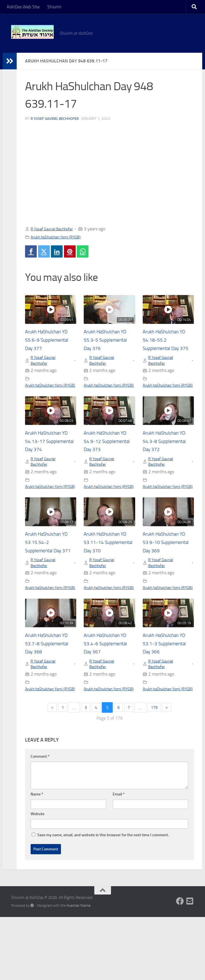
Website (38, 877)
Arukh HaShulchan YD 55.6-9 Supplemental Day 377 (51, 342)
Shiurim (54, 7)
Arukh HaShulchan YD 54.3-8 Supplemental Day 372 (168, 460)
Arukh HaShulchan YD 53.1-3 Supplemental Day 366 (168, 697)
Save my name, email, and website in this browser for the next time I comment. (103, 898)
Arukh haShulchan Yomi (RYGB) (60, 237)
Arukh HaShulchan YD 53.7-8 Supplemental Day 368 (51, 697)
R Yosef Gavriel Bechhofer (56, 119)
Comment (40, 819)
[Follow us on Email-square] (190, 964)
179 (159, 770)
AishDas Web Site (23, 7)
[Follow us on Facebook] (180, 964)
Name (37, 857)
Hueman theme (79, 968)
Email (119, 857)
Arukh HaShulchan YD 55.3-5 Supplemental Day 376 (109, 342)
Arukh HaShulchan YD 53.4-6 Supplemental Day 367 (109, 697)
